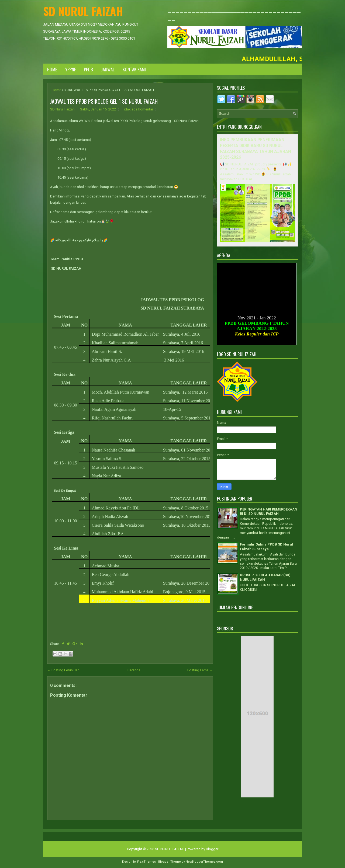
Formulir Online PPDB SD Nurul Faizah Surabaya (266, 547)
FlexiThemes (146, 862)
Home (52, 69)
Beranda (134, 670)
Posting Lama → (200, 670)
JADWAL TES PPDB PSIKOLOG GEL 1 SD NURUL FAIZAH (104, 101)
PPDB (88, 69)
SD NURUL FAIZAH (83, 11)
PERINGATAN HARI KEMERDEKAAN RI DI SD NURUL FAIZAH (269, 512)
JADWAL (108, 69)
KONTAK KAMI (134, 69)
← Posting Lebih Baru (64, 670)
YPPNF (70, 69)
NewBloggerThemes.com (204, 862)
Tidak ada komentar (138, 109)
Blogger (212, 849)
